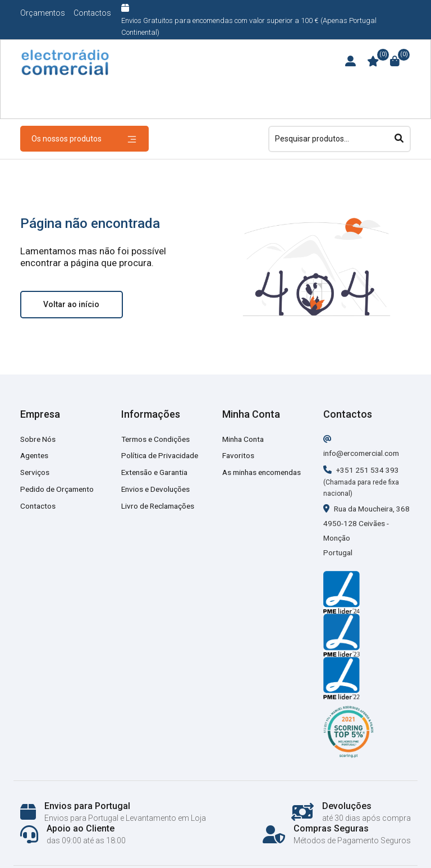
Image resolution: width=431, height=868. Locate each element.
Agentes (35, 455)
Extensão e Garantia (157, 472)
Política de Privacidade (161, 455)
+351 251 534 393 (361, 470)
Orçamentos (43, 13)
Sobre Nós (38, 439)
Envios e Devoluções (157, 489)
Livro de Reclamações (160, 506)
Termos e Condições (157, 439)
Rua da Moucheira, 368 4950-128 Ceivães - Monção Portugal (361, 538)
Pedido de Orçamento (59, 489)
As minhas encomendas (265, 472)
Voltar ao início (71, 304)
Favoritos (239, 455)
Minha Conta (245, 439)
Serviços (35, 472)
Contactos (92, 13)
